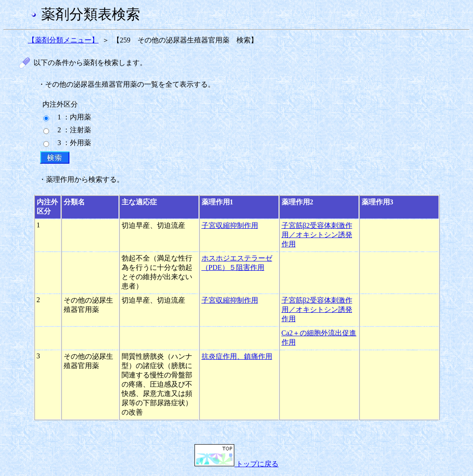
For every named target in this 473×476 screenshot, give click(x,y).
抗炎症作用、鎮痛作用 (237, 356)
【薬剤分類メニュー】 (63, 40)
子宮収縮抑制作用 (230, 225)
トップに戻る (237, 464)
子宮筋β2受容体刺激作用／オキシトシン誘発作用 (317, 235)
